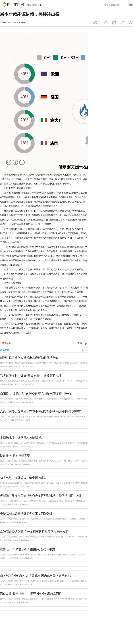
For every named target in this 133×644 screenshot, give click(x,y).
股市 (34, 5)
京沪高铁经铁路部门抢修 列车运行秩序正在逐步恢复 (34, 532)
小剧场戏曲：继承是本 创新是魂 (21, 438)
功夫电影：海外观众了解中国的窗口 (23, 478)
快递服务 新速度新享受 (15, 456)
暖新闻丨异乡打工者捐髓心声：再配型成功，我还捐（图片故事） (42, 496)
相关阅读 (5, 350)
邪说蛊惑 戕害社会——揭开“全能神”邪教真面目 (31, 594)
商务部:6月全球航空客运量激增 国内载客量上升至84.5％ (36, 576)
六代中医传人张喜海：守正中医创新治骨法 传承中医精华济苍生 (41, 412)
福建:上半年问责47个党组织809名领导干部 (27, 550)
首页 (29, 5)
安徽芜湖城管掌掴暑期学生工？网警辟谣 (26, 514)
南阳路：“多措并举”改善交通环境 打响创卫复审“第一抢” (37, 394)
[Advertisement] (41, 622)
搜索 (131, 5)
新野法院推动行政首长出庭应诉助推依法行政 (29, 358)
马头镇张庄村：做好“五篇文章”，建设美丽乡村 (31, 376)
